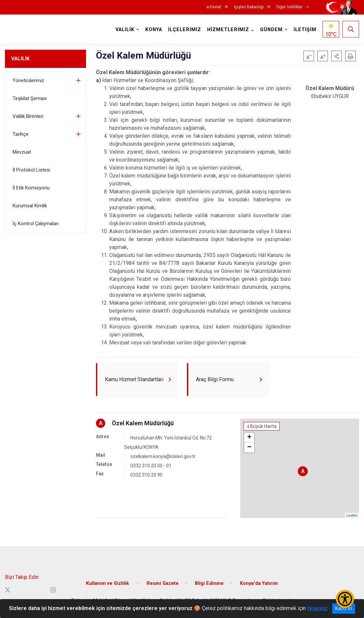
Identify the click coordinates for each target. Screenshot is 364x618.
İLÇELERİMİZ (185, 30)
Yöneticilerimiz (28, 80)
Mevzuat (22, 152)
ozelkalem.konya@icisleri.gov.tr (163, 456)
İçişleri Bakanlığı (249, 7)
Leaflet (352, 515)
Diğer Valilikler (290, 7)
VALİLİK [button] (125, 30)
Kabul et (344, 608)
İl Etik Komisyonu (31, 188)
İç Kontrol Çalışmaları (36, 224)
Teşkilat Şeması (30, 98)
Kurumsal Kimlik (30, 206)
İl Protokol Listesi (31, 170)
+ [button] (249, 438)
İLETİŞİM (305, 30)
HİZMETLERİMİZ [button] (228, 30)
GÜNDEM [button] (271, 30)
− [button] (249, 447)
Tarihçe (21, 134)
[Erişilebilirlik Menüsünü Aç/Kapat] (345, 599)
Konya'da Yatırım (259, 583)
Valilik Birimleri (28, 116)
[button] (337, 56)
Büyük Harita (263, 426)
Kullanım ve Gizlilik (108, 583)
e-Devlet (214, 7)
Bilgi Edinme (209, 583)
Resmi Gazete (163, 583)
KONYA (154, 30)
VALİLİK (20, 59)
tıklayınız (317, 608)
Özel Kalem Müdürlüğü (143, 423)
